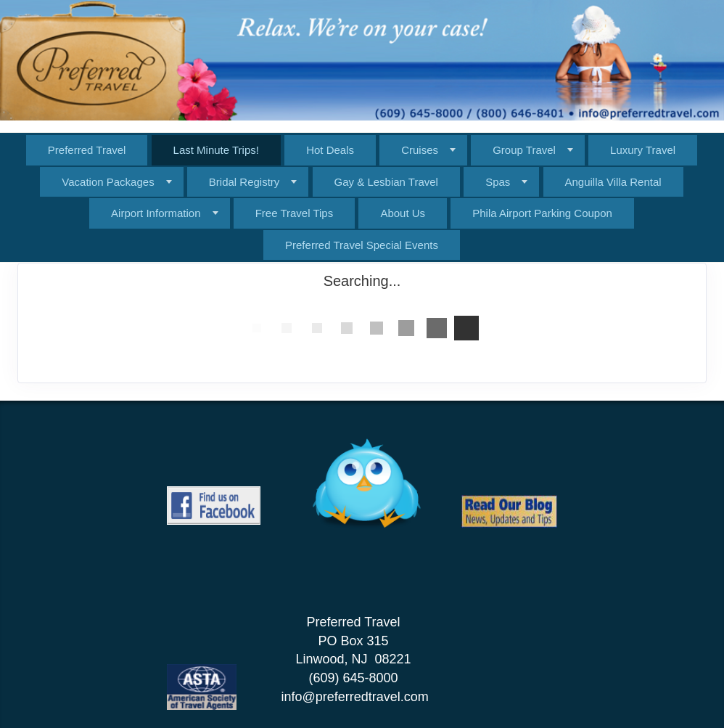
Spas (498, 182)
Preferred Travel (87, 150)
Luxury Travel (643, 150)
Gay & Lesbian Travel (386, 182)
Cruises (420, 150)
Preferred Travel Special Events (362, 245)
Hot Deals (330, 150)
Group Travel (524, 150)
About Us (403, 213)
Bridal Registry (244, 182)
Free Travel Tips (295, 213)
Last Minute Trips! (216, 150)
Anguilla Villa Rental (613, 182)
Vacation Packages (108, 182)
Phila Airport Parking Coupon (542, 213)
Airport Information (156, 213)
